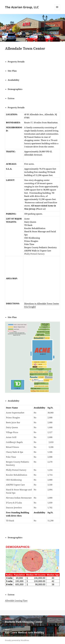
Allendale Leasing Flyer (16, 601)
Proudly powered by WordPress (17, 640)
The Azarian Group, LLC (22, 7)
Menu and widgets (57, 10)
